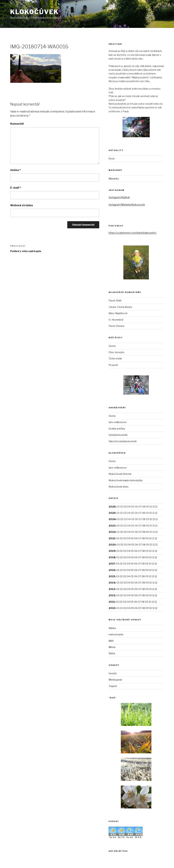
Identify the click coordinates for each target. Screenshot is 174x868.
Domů (112, 346)
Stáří (119, 301)
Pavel (112, 301)
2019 (112, 551)
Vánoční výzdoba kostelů (123, 441)
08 (143, 526)
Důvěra (120, 326)
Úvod (111, 159)
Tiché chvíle (115, 359)
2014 (112, 583)
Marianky (114, 179)
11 (154, 519)
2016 (112, 570)
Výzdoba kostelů (118, 435)
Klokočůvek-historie (120, 474)
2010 (112, 608)
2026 (112, 507)
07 (140, 532)
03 (125, 507)
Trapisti (113, 686)
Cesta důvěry (125, 307)
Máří (111, 641)
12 (156, 532)
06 (136, 532)
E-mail (16, 188)
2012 (112, 595)
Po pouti (113, 365)
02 (122, 519)
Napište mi (121, 313)
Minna (112, 647)
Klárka (112, 628)
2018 (112, 557)
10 (151, 513)
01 (118, 519)
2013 (112, 589)
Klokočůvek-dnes (119, 487)
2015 (112, 576)
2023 (112, 526)
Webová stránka (21, 205)
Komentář (17, 124)
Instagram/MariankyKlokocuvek (127, 204)
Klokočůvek (34, 12)
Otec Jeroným (116, 352)
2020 (112, 545)
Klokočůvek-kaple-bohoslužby (126, 480)
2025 (112, 513)
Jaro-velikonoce (118, 422)
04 (129, 532)
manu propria (116, 634)
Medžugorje (115, 680)
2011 (112, 602)
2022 (112, 532)
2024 (112, 519)
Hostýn (113, 673)
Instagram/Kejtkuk (119, 197)
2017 (112, 564)
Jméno (16, 170)
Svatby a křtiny (117, 429)
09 (147, 532)
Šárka (112, 653)
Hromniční (118, 320)
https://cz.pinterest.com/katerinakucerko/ (133, 233)
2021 (112, 538)
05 (132, 538)
